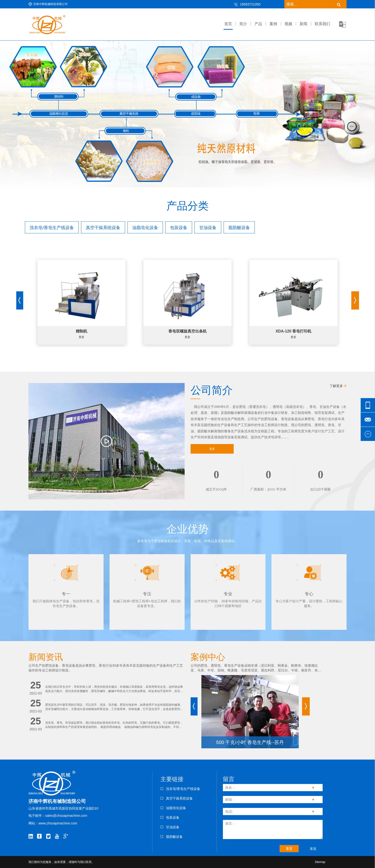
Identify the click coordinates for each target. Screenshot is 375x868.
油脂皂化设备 (173, 808)
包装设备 (170, 817)
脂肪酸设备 (172, 837)
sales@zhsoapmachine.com (66, 816)
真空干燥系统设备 (177, 798)
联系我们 (322, 24)
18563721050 (250, 4)
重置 (289, 849)
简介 (243, 24)
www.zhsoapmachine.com (58, 823)
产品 (258, 24)
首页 (228, 24)
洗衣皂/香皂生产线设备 (180, 789)
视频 (288, 24)
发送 (313, 849)
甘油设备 (170, 827)
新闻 (303, 24)
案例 (273, 24)
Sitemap (320, 862)
